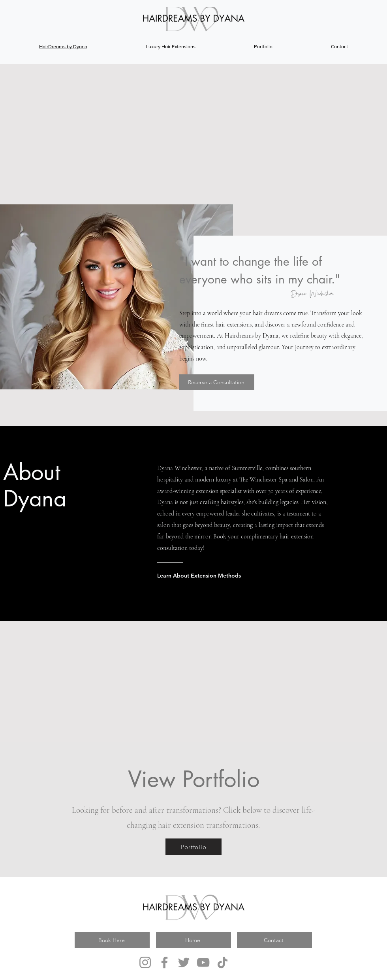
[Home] (193, 940)
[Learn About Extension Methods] (227, 576)
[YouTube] (203, 962)
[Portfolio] (193, 847)
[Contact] (274, 940)
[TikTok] (223, 962)
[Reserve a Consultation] (217, 382)
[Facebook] (164, 962)
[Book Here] (112, 940)
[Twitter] (184, 962)
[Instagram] (145, 962)
